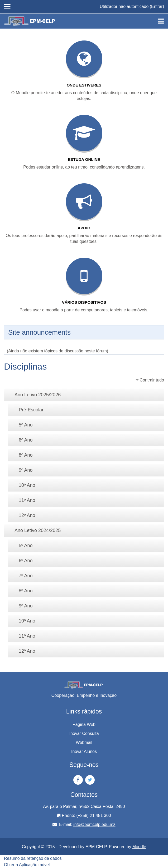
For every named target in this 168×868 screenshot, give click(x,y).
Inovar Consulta (84, 733)
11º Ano (27, 500)
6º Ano (26, 440)
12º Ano (27, 515)
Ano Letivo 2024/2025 (38, 530)
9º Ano (26, 470)
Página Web (84, 724)
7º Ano (26, 576)
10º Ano (27, 485)
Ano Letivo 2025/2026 (38, 395)
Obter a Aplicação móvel (27, 865)
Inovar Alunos (84, 751)
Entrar (157, 6)
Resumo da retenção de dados (33, 858)
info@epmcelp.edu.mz (94, 824)
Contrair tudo (152, 380)
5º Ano (26, 425)
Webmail (84, 742)
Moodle (139, 847)
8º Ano (26, 455)
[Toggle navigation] (161, 21)
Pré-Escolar (31, 410)
